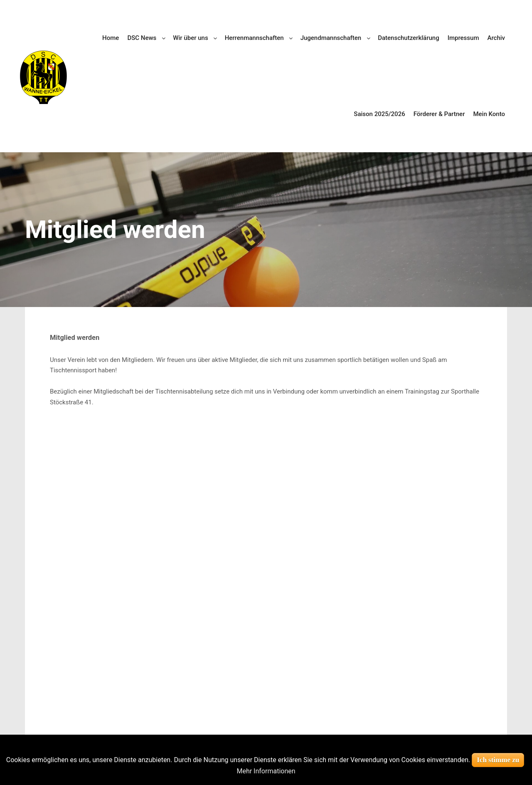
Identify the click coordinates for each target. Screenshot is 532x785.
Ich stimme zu (498, 760)
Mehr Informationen (266, 771)
